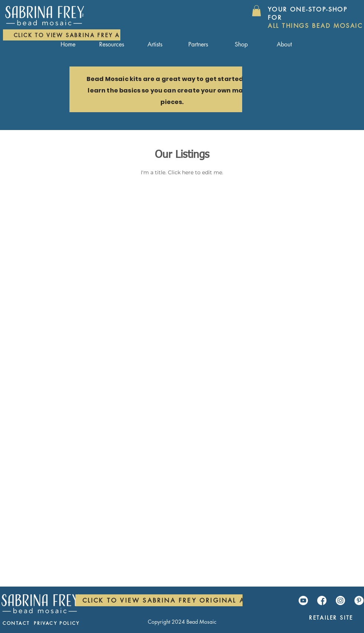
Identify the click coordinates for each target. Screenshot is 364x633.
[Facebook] (322, 600)
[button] (256, 11)
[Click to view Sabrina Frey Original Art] (168, 600)
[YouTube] (303, 600)
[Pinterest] (359, 600)
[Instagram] (340, 600)
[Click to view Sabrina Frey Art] (71, 35)
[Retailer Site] (331, 618)
